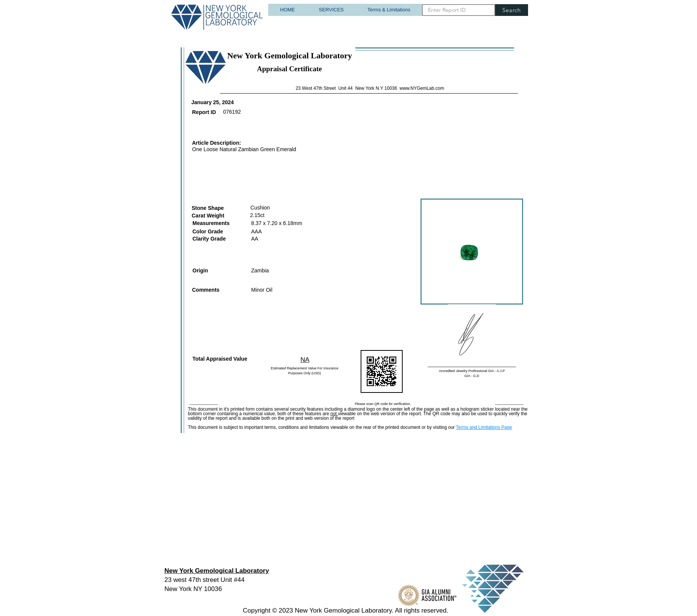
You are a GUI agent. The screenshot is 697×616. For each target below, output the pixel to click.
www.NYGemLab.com (422, 88)
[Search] (512, 10)
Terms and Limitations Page (484, 427)
